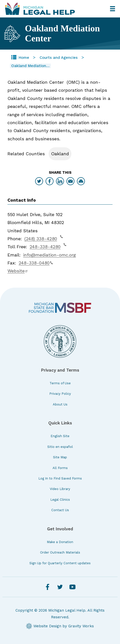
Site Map (60, 457)
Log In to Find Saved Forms (60, 478)
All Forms (60, 468)
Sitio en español (60, 447)
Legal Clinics (60, 500)
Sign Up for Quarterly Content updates (60, 563)
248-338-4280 (48, 246)
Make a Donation (60, 542)
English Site (60, 436)
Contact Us (60, 510)
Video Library (60, 489)
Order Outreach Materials (60, 552)
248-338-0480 (36, 263)
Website (18, 271)
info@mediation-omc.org (50, 255)
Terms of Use (60, 383)
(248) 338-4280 (44, 238)
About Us (60, 404)
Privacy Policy (60, 394)
